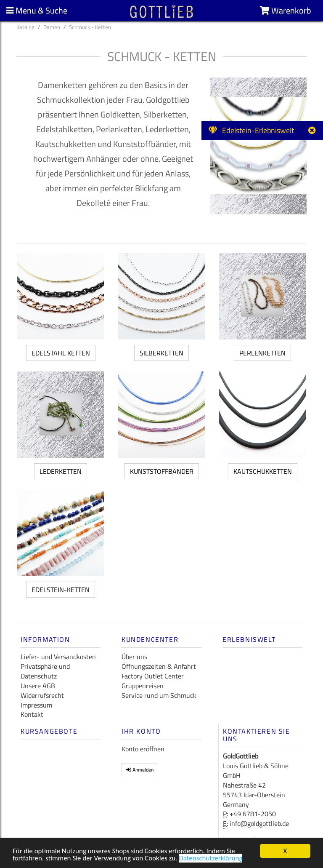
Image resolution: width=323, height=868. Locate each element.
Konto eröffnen (143, 749)
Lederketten (61, 471)
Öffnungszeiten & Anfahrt (159, 666)
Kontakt (32, 714)
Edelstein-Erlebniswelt (251, 130)
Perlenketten (262, 353)
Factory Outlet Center (153, 676)
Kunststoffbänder (162, 471)
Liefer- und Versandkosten (58, 657)
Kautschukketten (263, 471)
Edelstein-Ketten (61, 590)
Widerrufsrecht (42, 695)
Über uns (134, 657)
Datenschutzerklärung (210, 859)
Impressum (36, 705)
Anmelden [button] (140, 770)
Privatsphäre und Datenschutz (45, 671)
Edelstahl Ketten (61, 353)
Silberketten (161, 353)
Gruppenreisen (143, 686)
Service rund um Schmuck (159, 695)
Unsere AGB (38, 686)
